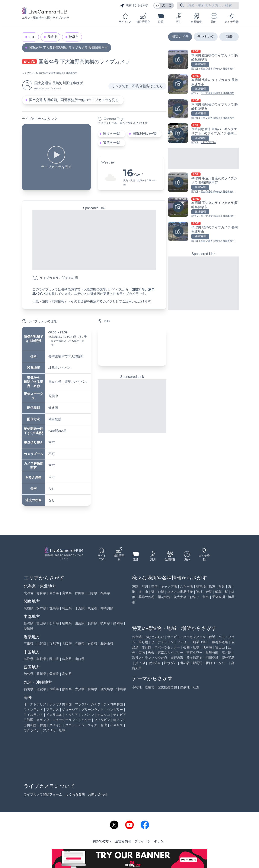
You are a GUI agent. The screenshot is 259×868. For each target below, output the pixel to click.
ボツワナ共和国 (60, 704)
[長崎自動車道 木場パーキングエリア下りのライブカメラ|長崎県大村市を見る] (203, 134)
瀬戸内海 (177, 658)
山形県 (92, 593)
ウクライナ (32, 730)
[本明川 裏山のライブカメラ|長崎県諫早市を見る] (203, 85)
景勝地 (150, 687)
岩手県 (54, 593)
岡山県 (54, 659)
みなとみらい (154, 637)
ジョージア (70, 710)
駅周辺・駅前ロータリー (210, 663)
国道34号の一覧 (145, 134)
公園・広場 (191, 647)
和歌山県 (107, 644)
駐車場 (201, 586)
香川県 (41, 674)
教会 (151, 652)
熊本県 (67, 689)
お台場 (137, 637)
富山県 (41, 623)
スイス (92, 725)
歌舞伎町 (212, 652)
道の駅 (185, 663)
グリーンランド (92, 710)
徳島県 (28, 674)
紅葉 (196, 687)
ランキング (206, 37)
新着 (229, 37)
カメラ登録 (232, 18)
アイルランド (33, 715)
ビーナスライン (162, 642)
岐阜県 (105, 623)
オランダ (43, 720)
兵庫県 (80, 644)
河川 (179, 18)
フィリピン (102, 720)
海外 (214, 18)
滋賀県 (41, 644)
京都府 (54, 644)
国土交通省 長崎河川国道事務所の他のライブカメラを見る (74, 100)
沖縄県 (121, 689)
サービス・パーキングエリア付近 (191, 637)
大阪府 (67, 644)
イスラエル (54, 715)
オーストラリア (35, 704)
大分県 (80, 689)
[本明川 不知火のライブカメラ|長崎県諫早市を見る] (203, 208)
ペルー (86, 720)
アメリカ (49, 730)
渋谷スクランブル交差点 (150, 658)
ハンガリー (115, 710)
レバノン (88, 715)
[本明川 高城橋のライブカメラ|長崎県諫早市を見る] (203, 109)
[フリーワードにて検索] (182, 6)
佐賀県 (41, 689)
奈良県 (92, 644)
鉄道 (212, 586)
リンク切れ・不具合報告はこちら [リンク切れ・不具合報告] (137, 86)
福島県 (105, 593)
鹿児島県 (107, 689)
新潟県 (28, 623)
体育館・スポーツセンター (161, 647)
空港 (154, 586)
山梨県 (80, 623)
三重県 (28, 644)
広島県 (67, 659)
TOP (32, 37)
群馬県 (54, 608)
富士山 (220, 647)
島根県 (41, 659)
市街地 (137, 687)
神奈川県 (107, 608)
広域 (62, 730)
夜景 (222, 586)
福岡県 (28, 689)
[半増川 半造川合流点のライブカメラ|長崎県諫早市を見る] (203, 183)
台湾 (104, 725)
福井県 (67, 623)
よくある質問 (75, 794)
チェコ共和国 (113, 704)
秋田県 (80, 593)
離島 (218, 592)
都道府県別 (143, 18)
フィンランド (33, 710)
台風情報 (196, 18)
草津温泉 (154, 663)
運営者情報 (123, 841)
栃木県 (41, 608)
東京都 (92, 608)
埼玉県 (67, 608)
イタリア (72, 715)
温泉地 (185, 687)
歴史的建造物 (167, 687)
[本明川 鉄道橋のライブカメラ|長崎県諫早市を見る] (203, 60)
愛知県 (28, 629)
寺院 (209, 592)
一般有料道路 (218, 642)
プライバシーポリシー (151, 841)
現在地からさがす (134, 6)
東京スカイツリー (170, 652)
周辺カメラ (180, 37)
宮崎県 (92, 689)
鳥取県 (28, 659)
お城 (161, 592)
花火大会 (180, 597)
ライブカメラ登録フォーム (43, 794)
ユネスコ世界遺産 (180, 592)
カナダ (96, 704)
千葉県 (80, 608)
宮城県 (67, 593)
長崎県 (52, 37)
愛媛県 (54, 674)
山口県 (80, 659)
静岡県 (118, 623)
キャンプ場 (169, 586)
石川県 (54, 623)
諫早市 (74, 37)
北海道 (28, 593)
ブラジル (81, 704)
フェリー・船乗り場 (191, 642)
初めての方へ (102, 841)
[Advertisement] (94, 240)
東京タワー (194, 652)
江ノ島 (226, 652)
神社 (199, 592)
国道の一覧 (112, 134)
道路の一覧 (112, 143)
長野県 (92, 623)
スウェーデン (75, 725)
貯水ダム (170, 663)
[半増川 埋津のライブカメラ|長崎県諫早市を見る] (203, 232)
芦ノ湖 (140, 663)
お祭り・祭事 (199, 597)
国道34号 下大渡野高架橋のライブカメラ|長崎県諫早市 (68, 48)
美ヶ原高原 (194, 658)
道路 (161, 18)
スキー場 (186, 586)
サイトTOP (125, 18)
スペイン (56, 725)
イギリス (116, 725)
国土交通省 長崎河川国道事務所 (60, 73)
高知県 (67, 674)
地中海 (207, 647)
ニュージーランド (65, 720)
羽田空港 (212, 658)
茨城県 (28, 608)
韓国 (43, 725)
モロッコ (104, 715)
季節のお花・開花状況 (154, 597)
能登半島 (228, 658)
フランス (52, 710)
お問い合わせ (98, 794)
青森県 (41, 593)
